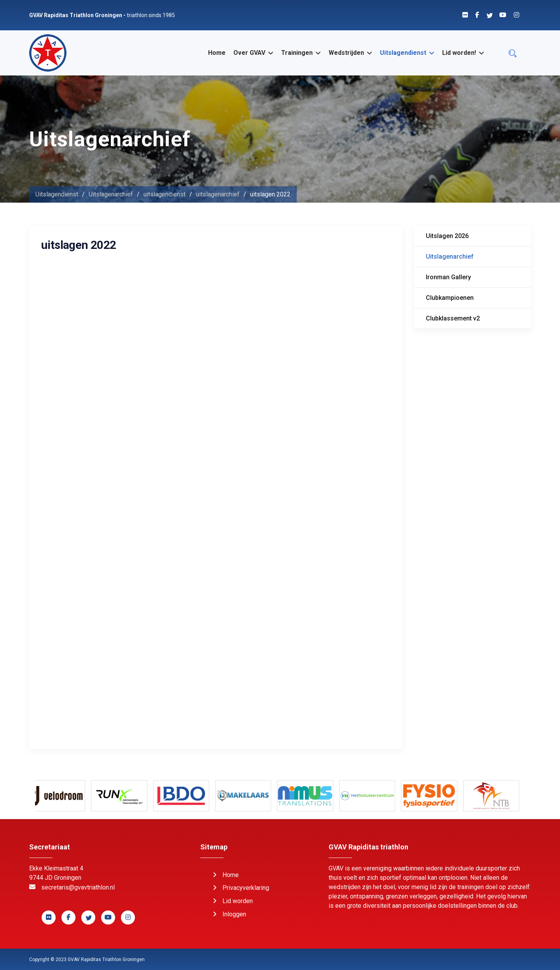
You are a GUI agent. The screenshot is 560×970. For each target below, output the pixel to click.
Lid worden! (459, 53)
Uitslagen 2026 (447, 236)
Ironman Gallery (448, 277)
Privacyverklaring (246, 888)
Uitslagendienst (403, 53)
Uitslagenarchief (450, 257)
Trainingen (297, 53)
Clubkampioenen (450, 298)
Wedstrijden (346, 53)
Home (217, 53)
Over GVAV (249, 53)
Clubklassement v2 (453, 318)
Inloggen (234, 914)
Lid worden (238, 901)
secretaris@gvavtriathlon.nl (78, 887)
